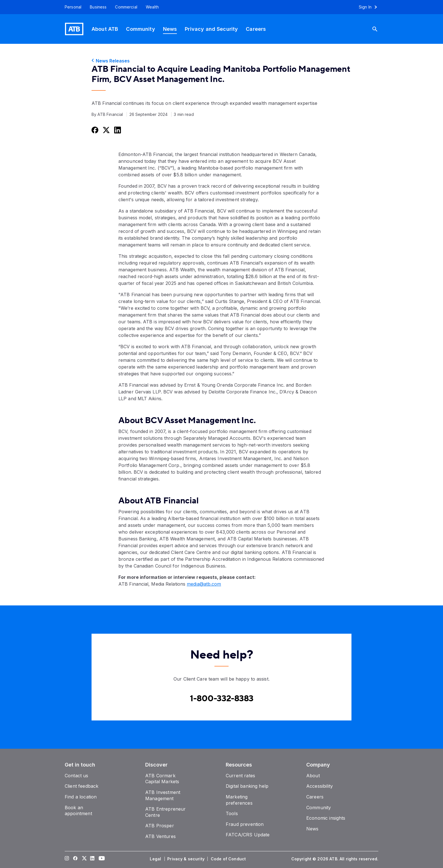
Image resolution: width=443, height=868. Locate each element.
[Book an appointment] (78, 811)
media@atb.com (204, 584)
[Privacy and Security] (211, 29)
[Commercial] (126, 7)
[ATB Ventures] (160, 836)
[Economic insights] (326, 818)
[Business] (98, 7)
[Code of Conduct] (229, 859)
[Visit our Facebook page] (75, 859)
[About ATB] (105, 29)
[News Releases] (221, 61)
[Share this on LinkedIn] (117, 130)
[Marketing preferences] (239, 800)
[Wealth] (152, 7)
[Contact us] (77, 776)
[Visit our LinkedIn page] (92, 859)
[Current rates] (240, 776)
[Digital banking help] (247, 786)
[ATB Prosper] (160, 826)
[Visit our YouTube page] (101, 859)
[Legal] (156, 859)
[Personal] (71, 7)
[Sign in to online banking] (371, 7)
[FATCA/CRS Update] (248, 835)
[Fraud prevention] (245, 824)
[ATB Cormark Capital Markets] (162, 779)
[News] (170, 29)
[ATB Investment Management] (163, 795)
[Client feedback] (82, 786)
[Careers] (256, 29)
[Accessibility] (320, 786)
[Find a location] (81, 797)
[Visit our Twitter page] (84, 859)
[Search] (377, 29)
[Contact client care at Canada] (222, 699)
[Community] (140, 29)
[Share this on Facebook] (94, 130)
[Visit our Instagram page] (67, 859)
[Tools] (232, 813)
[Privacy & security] (186, 859)
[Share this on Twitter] (106, 130)
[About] (313, 776)
